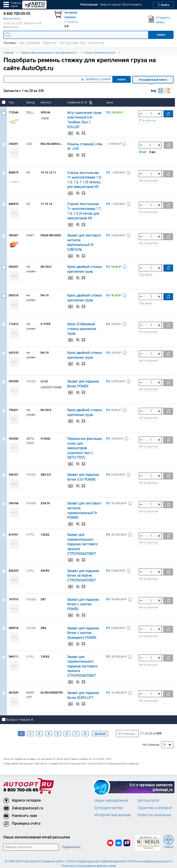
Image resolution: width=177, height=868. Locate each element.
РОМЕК (31, 376)
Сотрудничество (109, 795)
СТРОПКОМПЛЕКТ (32, 522)
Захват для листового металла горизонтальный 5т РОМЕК (84, 498)
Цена (110, 102)
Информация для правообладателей (101, 848)
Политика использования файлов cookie (89, 853)
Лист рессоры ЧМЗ (72, 43)
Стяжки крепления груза (99, 53)
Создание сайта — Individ (58, 848)
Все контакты (12, 18)
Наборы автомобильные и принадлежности (49, 53)
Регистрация (89, 4)
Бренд (31, 102)
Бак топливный (30, 43)
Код (12, 102)
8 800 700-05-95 (21, 777)
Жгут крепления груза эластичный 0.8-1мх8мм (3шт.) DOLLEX (84, 117)
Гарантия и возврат (155, 795)
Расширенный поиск (153, 80)
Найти (122, 79)
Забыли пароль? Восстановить (121, 4)
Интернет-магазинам (113, 802)
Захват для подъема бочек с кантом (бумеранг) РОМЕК (81, 620)
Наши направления (111, 788)
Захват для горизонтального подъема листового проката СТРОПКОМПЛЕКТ (80, 531)
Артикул (46, 102)
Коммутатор (96, 43)
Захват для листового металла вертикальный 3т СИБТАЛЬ (83, 237)
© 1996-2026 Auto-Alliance (22, 848)
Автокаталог (149, 788)
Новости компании (155, 802)
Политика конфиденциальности (149, 848)
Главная (8, 53)
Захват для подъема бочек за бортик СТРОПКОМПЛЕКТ (81, 563)
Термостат (50, 43)
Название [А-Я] (80, 102)
